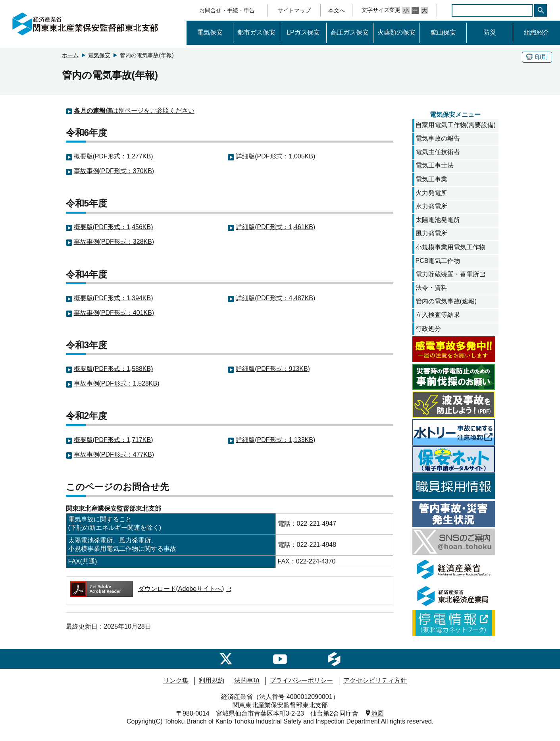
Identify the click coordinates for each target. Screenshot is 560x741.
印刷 (537, 57)
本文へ (337, 10)
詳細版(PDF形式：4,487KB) (275, 298)
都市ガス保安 (256, 32)
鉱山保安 (443, 32)
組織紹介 (537, 32)
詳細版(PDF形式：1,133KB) (275, 440)
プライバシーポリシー (301, 680)
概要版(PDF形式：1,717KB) (114, 440)
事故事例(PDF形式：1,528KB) (117, 383)
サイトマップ (294, 10)
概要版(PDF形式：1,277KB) (114, 156)
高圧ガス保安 (350, 32)
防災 (490, 32)
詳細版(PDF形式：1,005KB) (275, 156)
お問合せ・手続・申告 (227, 10)
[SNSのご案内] (226, 659)
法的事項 (247, 680)
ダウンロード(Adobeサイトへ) (151, 589)
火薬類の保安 (396, 32)
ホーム (70, 55)
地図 (377, 713)
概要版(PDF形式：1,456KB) (114, 227)
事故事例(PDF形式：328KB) (114, 242)
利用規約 (212, 680)
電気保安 (210, 32)
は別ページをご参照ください (134, 111)
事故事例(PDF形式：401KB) (114, 313)
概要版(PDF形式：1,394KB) (114, 298)
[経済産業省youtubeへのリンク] (280, 659)
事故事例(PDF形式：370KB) (114, 171)
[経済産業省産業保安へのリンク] (334, 659)
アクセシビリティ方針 (375, 680)
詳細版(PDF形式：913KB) (273, 369)
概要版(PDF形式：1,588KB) (114, 369)
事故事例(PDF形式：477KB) (114, 454)
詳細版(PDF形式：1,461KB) (275, 227)
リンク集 (176, 680)
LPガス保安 (303, 32)
